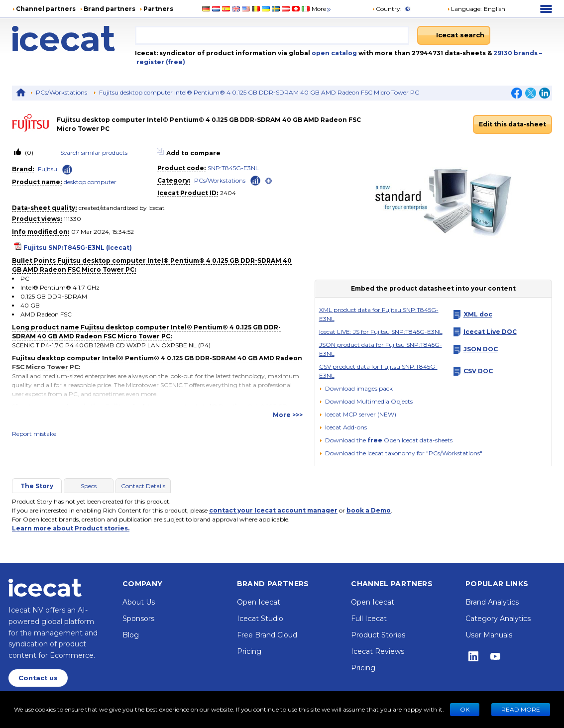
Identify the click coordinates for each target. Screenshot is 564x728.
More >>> (288, 415)
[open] (269, 181)
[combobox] (272, 35)
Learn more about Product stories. (71, 528)
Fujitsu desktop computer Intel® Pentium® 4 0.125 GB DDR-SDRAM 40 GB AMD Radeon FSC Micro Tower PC (259, 92)
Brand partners (110, 9)
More (322, 9)
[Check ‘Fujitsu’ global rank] (67, 170)
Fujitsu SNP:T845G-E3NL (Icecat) (78, 248)
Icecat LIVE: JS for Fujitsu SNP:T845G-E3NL (381, 332)
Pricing (249, 651)
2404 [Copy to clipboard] (228, 193)
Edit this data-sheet (512, 124)
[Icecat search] (454, 35)
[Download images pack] (356, 389)
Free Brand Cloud (267, 635)
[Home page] (73, 39)
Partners (158, 9)
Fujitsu (48, 169)
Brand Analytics (492, 602)
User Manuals (489, 635)
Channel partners (46, 9)
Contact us (38, 678)
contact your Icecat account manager (273, 510)
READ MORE (521, 709)
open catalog (334, 53)
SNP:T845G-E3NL (233, 168)
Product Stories (378, 635)
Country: (387, 9)
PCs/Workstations (61, 92)
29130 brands (516, 53)
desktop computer (90, 182)
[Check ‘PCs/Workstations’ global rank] (255, 180)
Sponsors (138, 619)
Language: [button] (464, 9)
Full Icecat (369, 619)
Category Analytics (498, 619)
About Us (139, 602)
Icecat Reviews (378, 651)
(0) (28, 153)
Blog (131, 635)
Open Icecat (259, 602)
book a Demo (369, 510)
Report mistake (34, 434)
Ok (465, 709)
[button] (476, 9)
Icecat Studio (260, 619)
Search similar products (94, 153)
